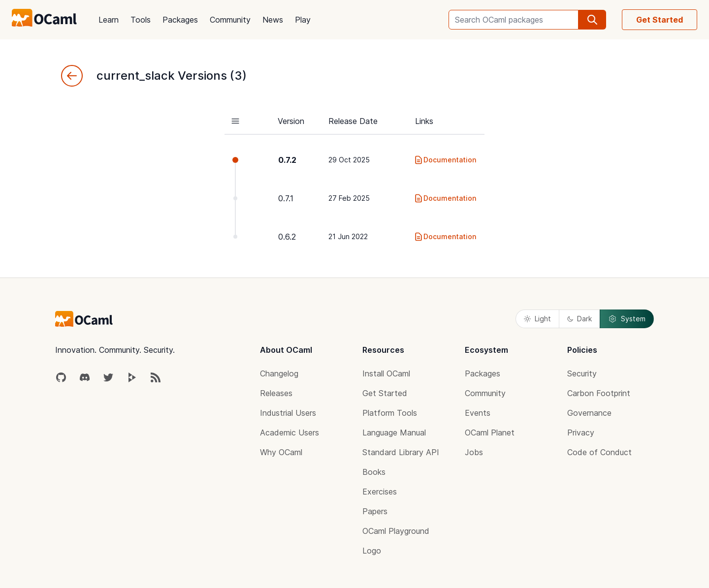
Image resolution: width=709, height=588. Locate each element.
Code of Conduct (599, 452)
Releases (276, 393)
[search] (592, 20)
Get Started (660, 20)
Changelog (279, 373)
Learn (109, 20)
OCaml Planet (490, 433)
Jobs (474, 452)
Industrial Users (288, 413)
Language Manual (394, 433)
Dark (580, 319)
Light (537, 319)
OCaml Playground (396, 531)
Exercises (380, 492)
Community (230, 20)
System (627, 319)
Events (478, 413)
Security (582, 373)
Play (303, 20)
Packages (180, 20)
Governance (589, 413)
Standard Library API (401, 452)
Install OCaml (386, 373)
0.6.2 (287, 237)
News (273, 20)
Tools (141, 20)
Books (374, 472)
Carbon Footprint (599, 393)
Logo (372, 551)
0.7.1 (286, 198)
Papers (375, 511)
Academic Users (290, 433)
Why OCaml (281, 452)
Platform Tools (390, 413)
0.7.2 (287, 160)
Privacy (581, 433)
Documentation (445, 160)
